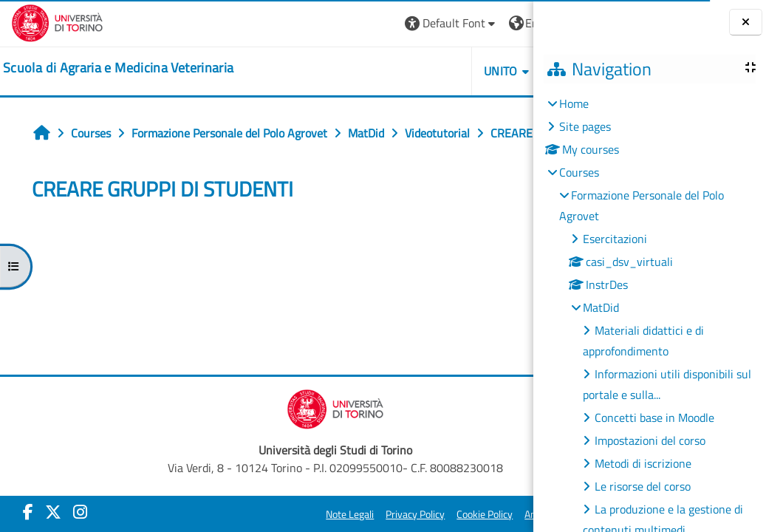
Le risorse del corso (643, 486)
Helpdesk (445, 71)
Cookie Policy (408, 521)
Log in (495, 23)
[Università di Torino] (57, 21)
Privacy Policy (338, 521)
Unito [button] (363, 71)
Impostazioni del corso (650, 440)
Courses (579, 172)
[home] (118, 68)
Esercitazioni (615, 239)
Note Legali (273, 521)
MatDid (601, 307)
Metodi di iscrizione (643, 463)
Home (574, 103)
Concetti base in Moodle (654, 417)
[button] (314, 23)
